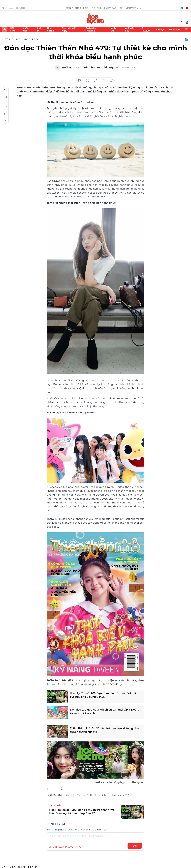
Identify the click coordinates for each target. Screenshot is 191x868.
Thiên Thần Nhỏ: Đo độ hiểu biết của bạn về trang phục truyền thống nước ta (105, 730)
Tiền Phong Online (77, 8)
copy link (95, 81)
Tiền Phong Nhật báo (104, 8)
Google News (186, 40)
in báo (104, 81)
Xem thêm (186, 29)
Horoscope (174, 29)
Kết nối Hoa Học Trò (20, 39)
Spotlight (160, 29)
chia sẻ (79, 81)
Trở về (6, 121)
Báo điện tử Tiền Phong (96, 19)
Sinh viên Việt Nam (131, 8)
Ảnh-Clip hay (130, 29)
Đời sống (13, 29)
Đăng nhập (53, 830)
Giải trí (39, 29)
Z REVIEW (146, 29)
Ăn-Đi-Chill (114, 29)
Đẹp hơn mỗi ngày (69, 29)
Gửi (135, 846)
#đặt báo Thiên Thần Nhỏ (91, 796)
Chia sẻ (6, 97)
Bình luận (6, 113)
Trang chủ (5, 29)
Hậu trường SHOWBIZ (90, 29)
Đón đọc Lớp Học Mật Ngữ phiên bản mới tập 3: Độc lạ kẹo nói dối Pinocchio (104, 711)
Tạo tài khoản (74, 830)
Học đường (51, 29)
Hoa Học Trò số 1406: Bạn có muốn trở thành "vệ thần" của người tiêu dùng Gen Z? (104, 695)
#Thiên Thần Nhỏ (59, 796)
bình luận (112, 81)
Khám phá (26, 29)
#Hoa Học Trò (121, 796)
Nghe (6, 89)
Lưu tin (6, 105)
